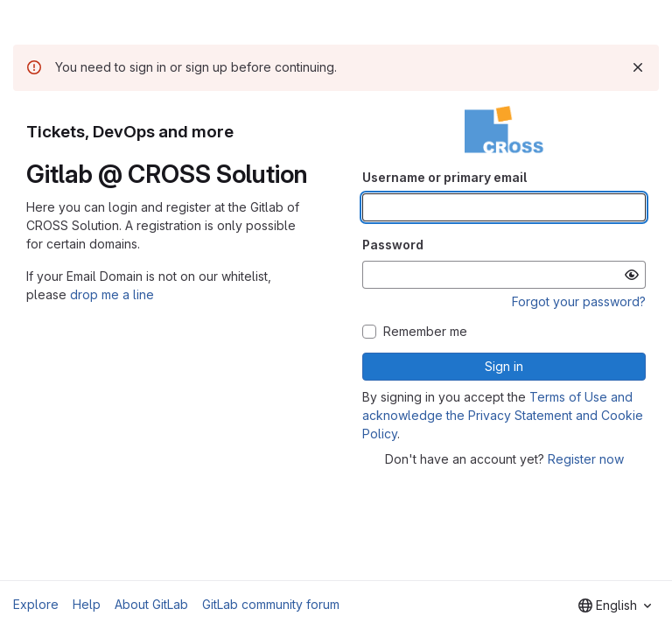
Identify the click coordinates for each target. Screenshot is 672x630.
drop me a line (112, 294)
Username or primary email (444, 177)
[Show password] (632, 275)
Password (393, 245)
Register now (586, 459)
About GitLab (151, 604)
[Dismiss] (638, 67)
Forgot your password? (579, 301)
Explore (36, 604)
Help (87, 604)
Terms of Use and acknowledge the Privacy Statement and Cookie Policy (503, 415)
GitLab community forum (271, 604)
